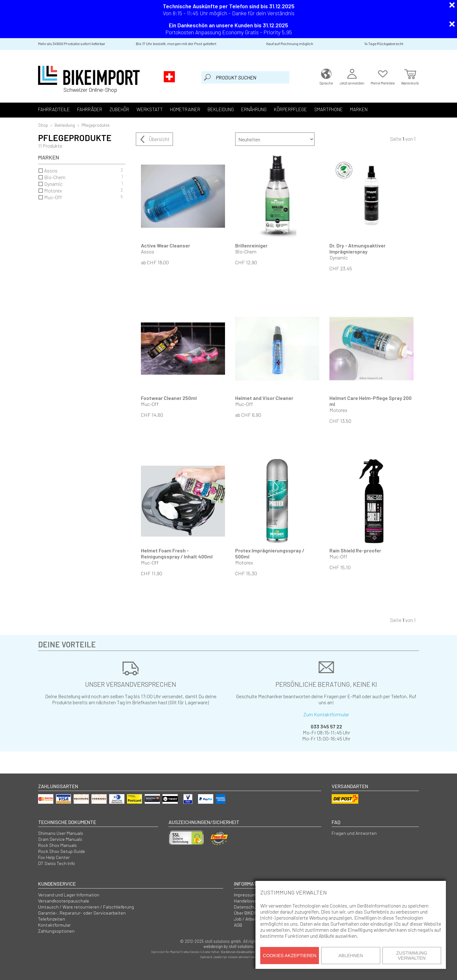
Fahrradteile (54, 109)
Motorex (80, 190)
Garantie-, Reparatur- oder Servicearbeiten (82, 913)
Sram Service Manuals (60, 839)
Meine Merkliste (383, 76)
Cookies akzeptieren (290, 956)
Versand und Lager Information (69, 895)
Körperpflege (290, 109)
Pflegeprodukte (96, 125)
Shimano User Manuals (61, 833)
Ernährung (254, 109)
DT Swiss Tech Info (56, 863)
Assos (80, 170)
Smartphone (328, 109)
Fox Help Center (54, 857)
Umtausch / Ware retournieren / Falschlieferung (86, 907)
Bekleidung (221, 109)
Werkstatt (150, 109)
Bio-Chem (80, 177)
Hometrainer (185, 109)
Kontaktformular (54, 925)
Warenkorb (410, 76)
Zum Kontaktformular (326, 714)
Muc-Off (80, 197)
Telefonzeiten (52, 919)
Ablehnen (351, 956)
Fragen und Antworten (354, 833)
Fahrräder (90, 109)
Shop (43, 125)
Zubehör (119, 109)
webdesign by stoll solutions (229, 946)
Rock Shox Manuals (57, 845)
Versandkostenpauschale (64, 901)
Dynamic (80, 184)
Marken (359, 109)
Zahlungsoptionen (56, 931)
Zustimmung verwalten (412, 956)
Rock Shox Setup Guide (62, 851)
